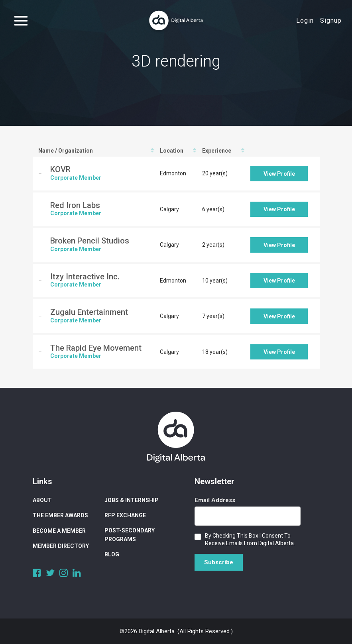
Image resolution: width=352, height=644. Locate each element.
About (42, 500)
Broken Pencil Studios (90, 241)
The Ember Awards (60, 515)
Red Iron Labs (75, 205)
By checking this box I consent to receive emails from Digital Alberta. (250, 539)
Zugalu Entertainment (89, 312)
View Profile (279, 174)
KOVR (60, 169)
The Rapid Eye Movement (96, 348)
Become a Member (59, 531)
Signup (331, 21)
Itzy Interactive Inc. (85, 277)
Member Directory (61, 546)
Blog (112, 554)
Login (305, 21)
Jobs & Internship (132, 500)
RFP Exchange (125, 515)
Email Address (215, 500)
